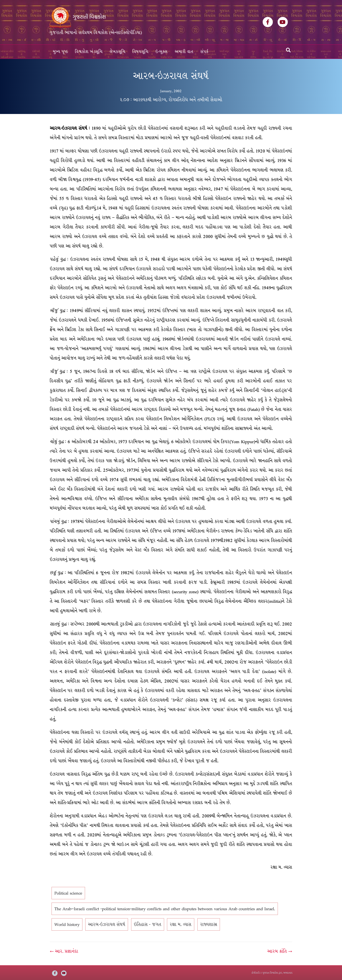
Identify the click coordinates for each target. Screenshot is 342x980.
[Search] (288, 50)
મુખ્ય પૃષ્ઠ (60, 52)
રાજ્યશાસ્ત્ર (209, 924)
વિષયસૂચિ (140, 52)
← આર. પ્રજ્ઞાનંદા (64, 951)
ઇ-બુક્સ (162, 52)
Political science (68, 893)
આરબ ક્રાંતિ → (280, 951)
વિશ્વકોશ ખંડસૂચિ (89, 52)
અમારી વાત (184, 52)
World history (67, 924)
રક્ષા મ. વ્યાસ (181, 924)
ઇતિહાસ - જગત (148, 924)
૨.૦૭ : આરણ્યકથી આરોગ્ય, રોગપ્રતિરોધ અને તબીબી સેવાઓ (171, 100)
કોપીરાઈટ (256, 973)
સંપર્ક (204, 52)
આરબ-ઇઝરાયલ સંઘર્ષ (107, 924)
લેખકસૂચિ (118, 52)
